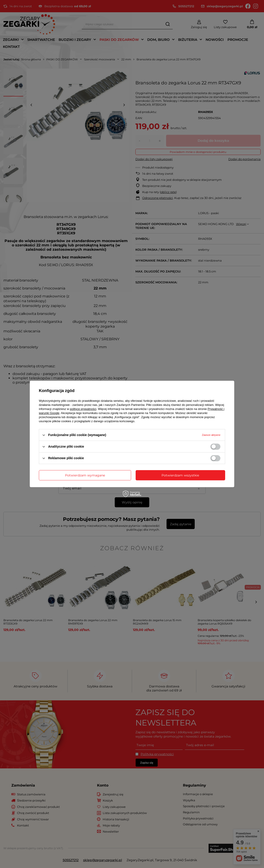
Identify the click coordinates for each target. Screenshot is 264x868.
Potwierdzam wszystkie (180, 475)
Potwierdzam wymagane (85, 475)
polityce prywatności (83, 409)
